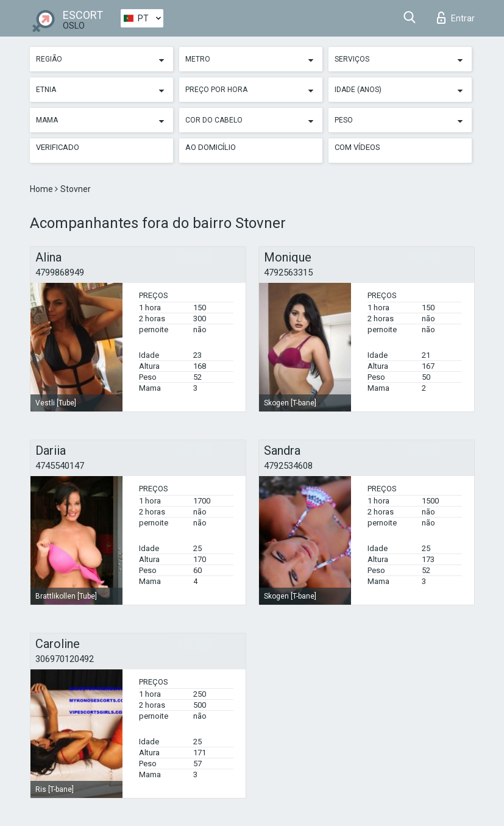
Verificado (58, 147)
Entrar (456, 18)
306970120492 (65, 659)
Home (42, 189)
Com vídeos (357, 147)
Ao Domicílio (211, 147)
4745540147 (60, 466)
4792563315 (288, 272)
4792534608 (288, 466)
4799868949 (60, 272)
